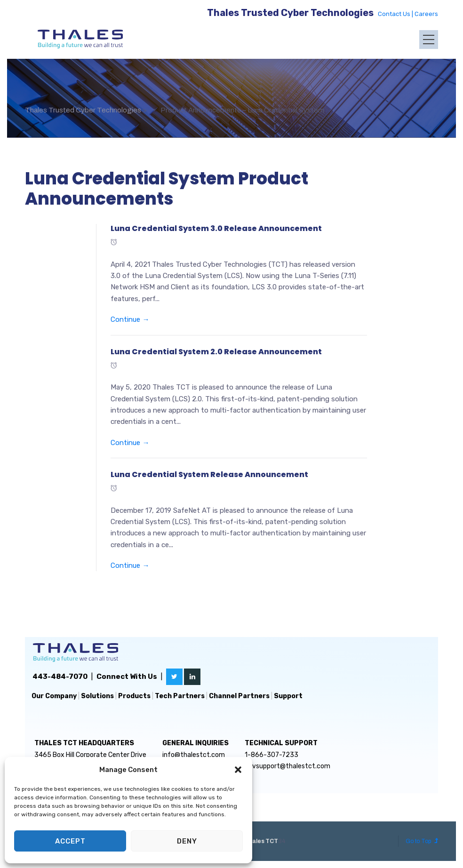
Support (288, 696)
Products (134, 696)
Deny (187, 841)
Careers (426, 14)
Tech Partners (180, 696)
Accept (70, 841)
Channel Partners (239, 696)
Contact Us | (396, 14)
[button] (238, 770)
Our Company (54, 696)
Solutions (97, 696)
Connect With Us (127, 677)
